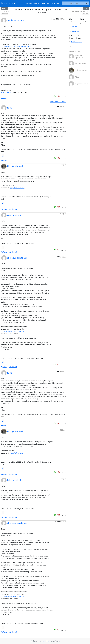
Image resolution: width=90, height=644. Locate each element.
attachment (13, 209)
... (3, 156)
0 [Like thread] (55, 96)
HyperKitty (45, 641)
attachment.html (7, 92)
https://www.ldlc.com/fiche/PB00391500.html (17, 46)
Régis (10, 108)
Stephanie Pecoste (15, 20)
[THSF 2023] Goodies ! (5, 13)
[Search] (87, 3)
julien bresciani (14, 215)
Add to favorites (75, 42)
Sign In (45, 3)
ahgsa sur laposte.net (17, 258)
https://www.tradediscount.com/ (13, 331)
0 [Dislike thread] (59, 96)
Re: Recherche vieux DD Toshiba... (81, 13)
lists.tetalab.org (8, 3)
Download (74, 31)
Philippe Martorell (15, 166)
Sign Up (56, 3)
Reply (4, 98)
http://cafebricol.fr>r (17, 188)
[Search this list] (73, 3)
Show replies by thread (58, 102)
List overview (73, 27)
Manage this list (33, 3)
